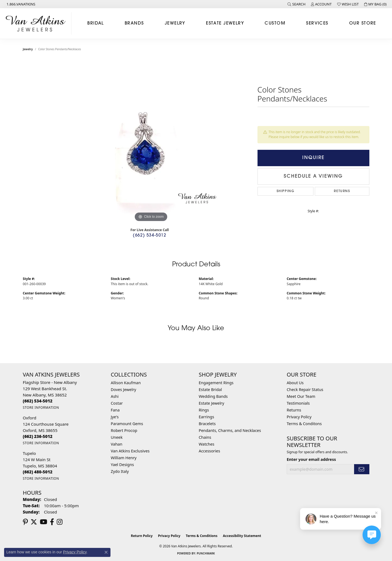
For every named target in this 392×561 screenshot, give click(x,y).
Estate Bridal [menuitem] (210, 390)
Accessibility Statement (242, 536)
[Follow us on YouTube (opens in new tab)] (44, 522)
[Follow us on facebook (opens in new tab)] (52, 522)
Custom (275, 23)
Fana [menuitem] (115, 410)
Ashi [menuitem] (115, 396)
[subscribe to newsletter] (362, 469)
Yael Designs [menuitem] (122, 465)
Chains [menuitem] (205, 437)
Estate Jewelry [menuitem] (212, 403)
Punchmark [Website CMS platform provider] (206, 553)
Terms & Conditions (202, 536)
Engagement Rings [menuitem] (216, 383)
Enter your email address (311, 459)
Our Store (363, 23)
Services (317, 23)
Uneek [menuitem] (117, 437)
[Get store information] (41, 408)
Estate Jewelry (225, 23)
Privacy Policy (299, 417)
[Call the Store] (38, 401)
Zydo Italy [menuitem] (120, 471)
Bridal (96, 23)
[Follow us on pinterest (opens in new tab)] (25, 522)
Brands (134, 23)
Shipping (286, 191)
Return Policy (142, 536)
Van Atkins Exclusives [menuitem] (130, 451)
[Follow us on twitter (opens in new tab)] (34, 522)
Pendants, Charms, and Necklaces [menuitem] (230, 430)
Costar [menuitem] (117, 403)
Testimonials (298, 403)
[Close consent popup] (106, 552)
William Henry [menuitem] (124, 458)
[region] (151, 141)
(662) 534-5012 (149, 236)
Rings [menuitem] (204, 410)
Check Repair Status (305, 390)
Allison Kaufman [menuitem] (126, 383)
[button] (297, 4)
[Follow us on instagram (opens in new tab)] (60, 522)
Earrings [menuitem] (207, 417)
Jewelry (175, 23)
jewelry (28, 49)
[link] (20, 4)
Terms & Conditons (304, 424)
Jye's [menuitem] (115, 417)
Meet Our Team (301, 396)
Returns (342, 191)
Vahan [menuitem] (116, 444)
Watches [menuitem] (207, 444)
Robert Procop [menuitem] (124, 430)
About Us (295, 383)
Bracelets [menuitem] (207, 424)
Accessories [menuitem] (210, 451)
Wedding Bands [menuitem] (213, 396)
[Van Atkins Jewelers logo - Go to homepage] (37, 23)
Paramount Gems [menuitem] (127, 424)
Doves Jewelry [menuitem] (123, 390)
